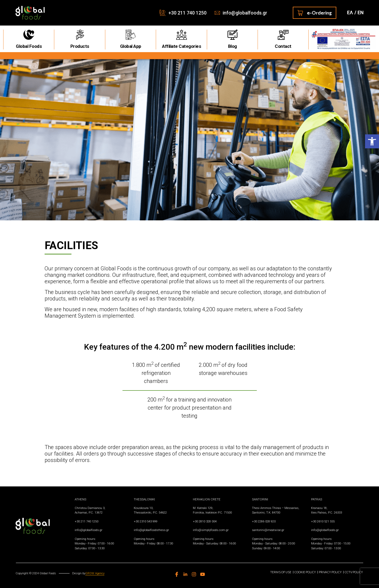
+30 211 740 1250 (187, 13)
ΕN (361, 12)
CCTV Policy (354, 572)
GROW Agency (95, 573)
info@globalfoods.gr (245, 13)
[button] (372, 141)
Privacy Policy (330, 572)
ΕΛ (350, 12)
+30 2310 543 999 (146, 521)
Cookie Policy (305, 572)
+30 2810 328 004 (205, 521)
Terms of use (281, 572)
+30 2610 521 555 (323, 521)
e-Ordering (315, 13)
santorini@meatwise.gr (268, 530)
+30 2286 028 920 (264, 521)
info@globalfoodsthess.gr (151, 530)
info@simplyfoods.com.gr (211, 530)
